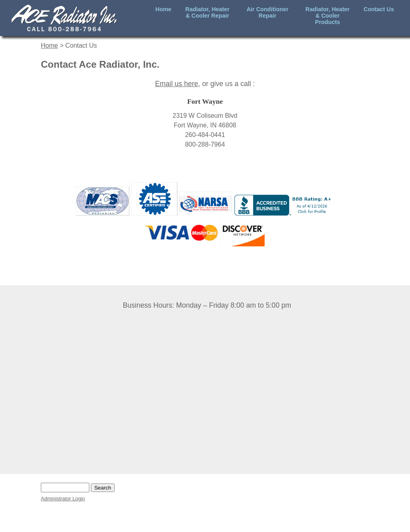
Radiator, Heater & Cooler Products (328, 16)
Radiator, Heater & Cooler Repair (207, 12)
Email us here (177, 84)
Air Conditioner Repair (268, 12)
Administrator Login (63, 499)
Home (163, 9)
